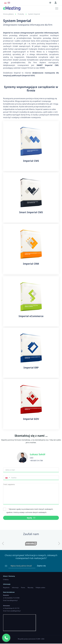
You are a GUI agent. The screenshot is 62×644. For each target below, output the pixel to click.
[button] (3, 544)
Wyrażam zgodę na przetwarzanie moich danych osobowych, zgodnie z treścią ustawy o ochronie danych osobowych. (28, 511)
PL (5, 3)
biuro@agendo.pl (12, 601)
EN (9, 3)
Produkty (21, 14)
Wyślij (31, 518)
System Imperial (34, 14)
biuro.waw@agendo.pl (14, 611)
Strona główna (8, 14)
